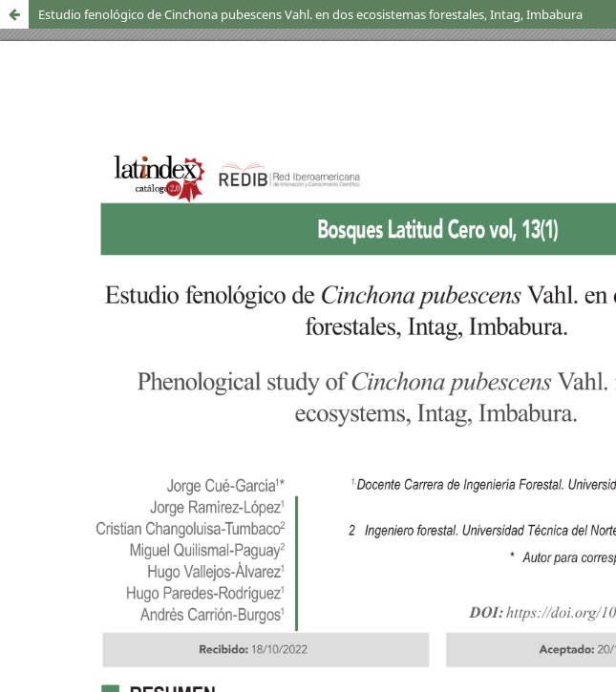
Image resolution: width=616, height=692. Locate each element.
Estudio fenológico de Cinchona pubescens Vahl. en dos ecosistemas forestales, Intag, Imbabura (310, 14)
